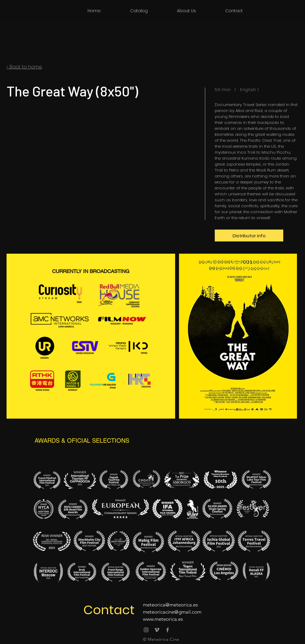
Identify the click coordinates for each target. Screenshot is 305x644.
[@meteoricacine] (146, 630)
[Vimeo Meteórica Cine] (157, 630)
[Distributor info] (249, 236)
